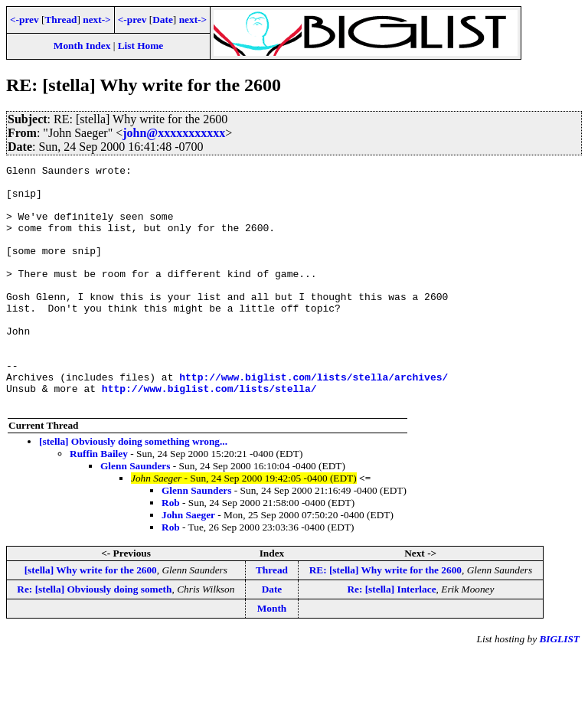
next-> (96, 20)
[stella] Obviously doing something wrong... (133, 490)
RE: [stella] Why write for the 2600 (385, 618)
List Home (141, 46)
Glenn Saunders (135, 514)
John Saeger (188, 563)
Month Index (82, 46)
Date (163, 20)
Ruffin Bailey (99, 502)
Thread (60, 20)
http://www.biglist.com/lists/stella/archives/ (314, 420)
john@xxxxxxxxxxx (174, 133)
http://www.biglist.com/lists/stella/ (209, 434)
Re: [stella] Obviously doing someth (94, 637)
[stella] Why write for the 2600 (91, 618)
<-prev (24, 20)
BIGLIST (559, 687)
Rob (171, 551)
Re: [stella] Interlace (391, 637)
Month (272, 656)
